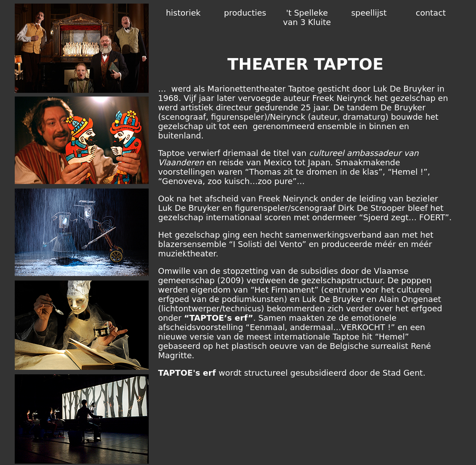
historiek (183, 13)
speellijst (369, 13)
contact (431, 13)
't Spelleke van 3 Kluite (307, 17)
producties (245, 13)
